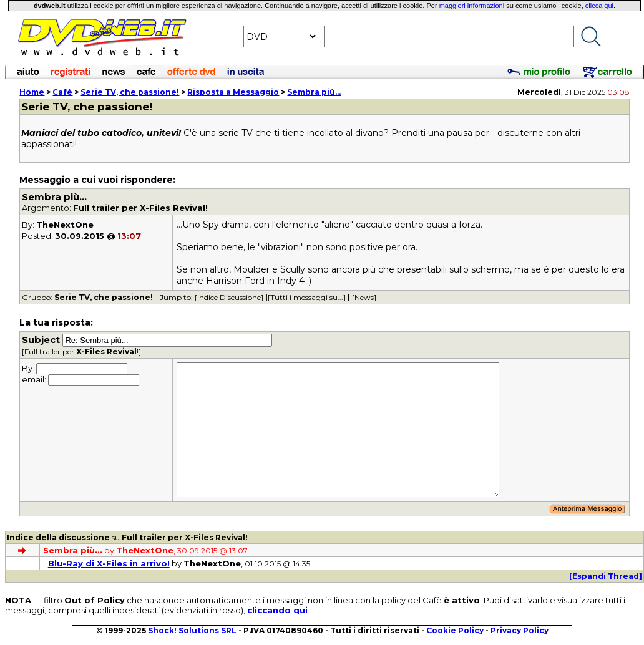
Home (32, 92)
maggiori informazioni (472, 6)
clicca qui (599, 6)
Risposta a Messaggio (233, 92)
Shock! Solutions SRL (192, 630)
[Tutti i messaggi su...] (307, 297)
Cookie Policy (455, 630)
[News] (364, 297)
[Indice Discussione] (229, 297)
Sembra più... (314, 92)
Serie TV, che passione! (130, 92)
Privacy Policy (520, 630)
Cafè (62, 92)
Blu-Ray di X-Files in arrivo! (109, 563)
